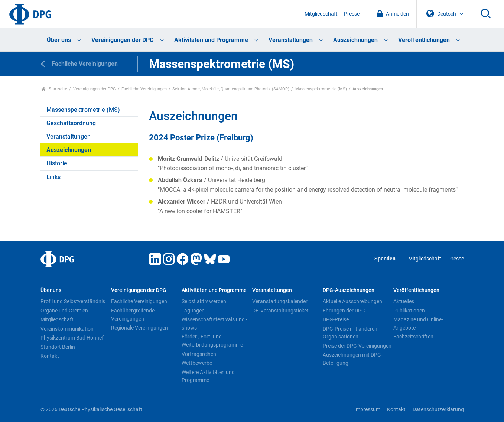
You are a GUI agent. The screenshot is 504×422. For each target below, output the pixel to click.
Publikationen (409, 311)
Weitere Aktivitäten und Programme (208, 376)
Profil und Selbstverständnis (73, 301)
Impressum (367, 410)
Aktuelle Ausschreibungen (352, 301)
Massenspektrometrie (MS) (321, 89)
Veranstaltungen (291, 40)
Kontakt (50, 356)
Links (53, 177)
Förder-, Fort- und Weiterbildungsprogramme (212, 341)
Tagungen (193, 311)
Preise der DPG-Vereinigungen (357, 346)
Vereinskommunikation (67, 329)
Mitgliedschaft (321, 14)
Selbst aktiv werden (204, 301)
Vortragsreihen (199, 354)
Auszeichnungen (355, 40)
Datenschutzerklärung (438, 410)
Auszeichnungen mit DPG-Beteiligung (353, 359)
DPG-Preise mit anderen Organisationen (350, 333)
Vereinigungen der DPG (123, 40)
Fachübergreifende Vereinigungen (133, 315)
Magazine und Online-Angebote (418, 324)
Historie (57, 163)
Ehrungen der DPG (344, 311)
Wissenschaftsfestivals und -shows (214, 324)
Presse (352, 14)
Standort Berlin (58, 347)
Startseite (54, 89)
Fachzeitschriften (413, 337)
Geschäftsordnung (71, 123)
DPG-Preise (336, 319)
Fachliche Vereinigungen (144, 89)
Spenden (385, 259)
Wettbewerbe (197, 363)
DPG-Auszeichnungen (349, 290)
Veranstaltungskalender (280, 301)
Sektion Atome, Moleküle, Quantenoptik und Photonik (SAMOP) (231, 89)
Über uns (59, 40)
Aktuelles (404, 301)
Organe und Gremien (64, 311)
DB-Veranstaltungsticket (280, 311)
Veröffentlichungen (424, 40)
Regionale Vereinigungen (139, 328)
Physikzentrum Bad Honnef (72, 338)
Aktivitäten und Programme (211, 40)
